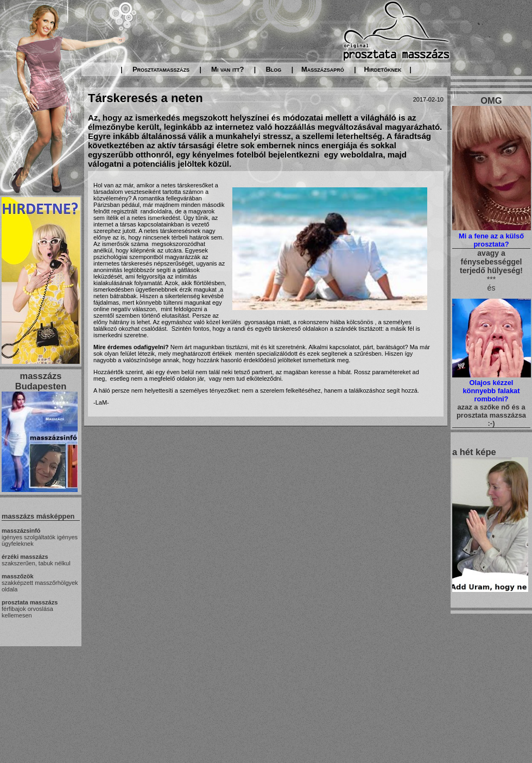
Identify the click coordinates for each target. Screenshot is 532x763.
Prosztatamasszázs (161, 69)
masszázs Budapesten (41, 381)
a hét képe (474, 452)
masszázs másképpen (38, 516)
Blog (273, 69)
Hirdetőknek (383, 69)
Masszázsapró (323, 69)
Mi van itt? (227, 69)
